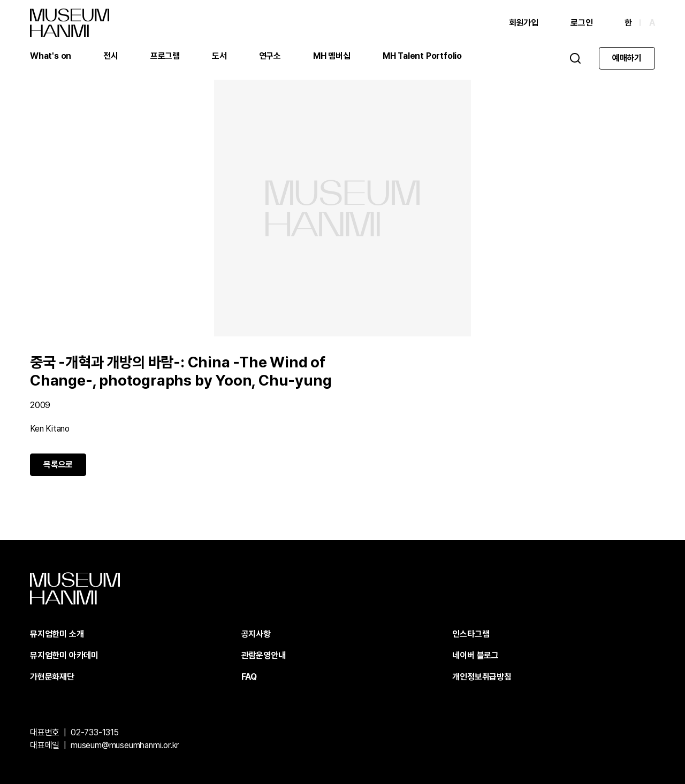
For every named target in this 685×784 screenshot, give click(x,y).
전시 (111, 56)
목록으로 (58, 464)
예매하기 (627, 58)
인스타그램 (471, 634)
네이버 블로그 (475, 655)
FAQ (249, 677)
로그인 (581, 23)
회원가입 (524, 23)
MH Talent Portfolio (422, 56)
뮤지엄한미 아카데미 (64, 655)
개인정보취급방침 (482, 677)
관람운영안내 (264, 655)
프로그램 (165, 56)
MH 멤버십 (332, 56)
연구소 (270, 56)
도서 (219, 56)
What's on (51, 56)
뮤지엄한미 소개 (57, 634)
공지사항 (256, 634)
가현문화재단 (52, 677)
